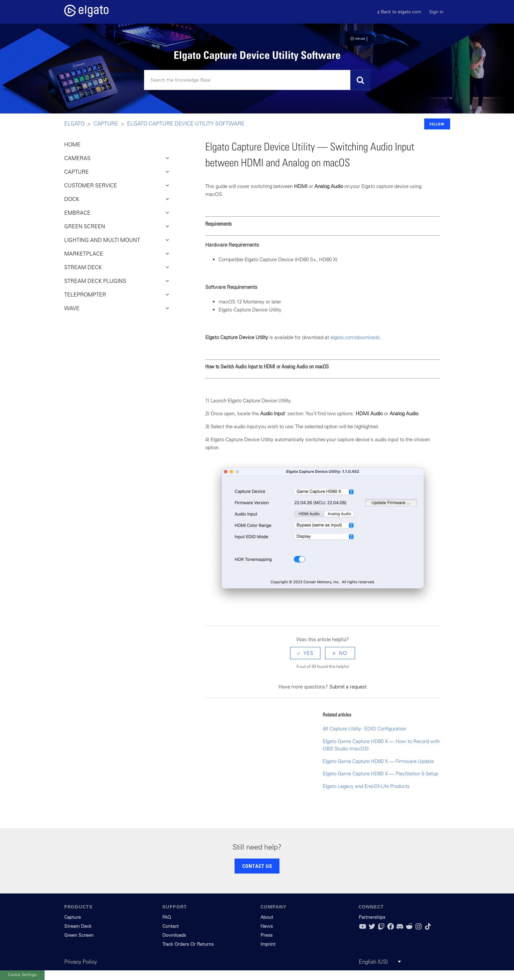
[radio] (305, 653)
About (267, 917)
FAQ (167, 917)
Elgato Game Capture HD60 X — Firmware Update (378, 761)
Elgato (74, 123)
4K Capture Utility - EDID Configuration (364, 729)
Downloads (174, 935)
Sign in (436, 12)
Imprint (268, 944)
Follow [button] (437, 124)
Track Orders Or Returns (188, 944)
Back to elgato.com (399, 12)
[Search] (257, 80)
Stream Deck (78, 926)
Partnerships (372, 917)
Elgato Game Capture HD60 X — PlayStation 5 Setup (380, 774)
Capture (106, 123)
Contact (171, 926)
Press (266, 935)
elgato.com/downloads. (356, 337)
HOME (72, 144)
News (267, 926)
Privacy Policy (81, 962)
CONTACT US (257, 866)
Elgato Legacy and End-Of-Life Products (366, 786)
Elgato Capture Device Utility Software (186, 123)
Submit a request (348, 687)
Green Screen (79, 935)
